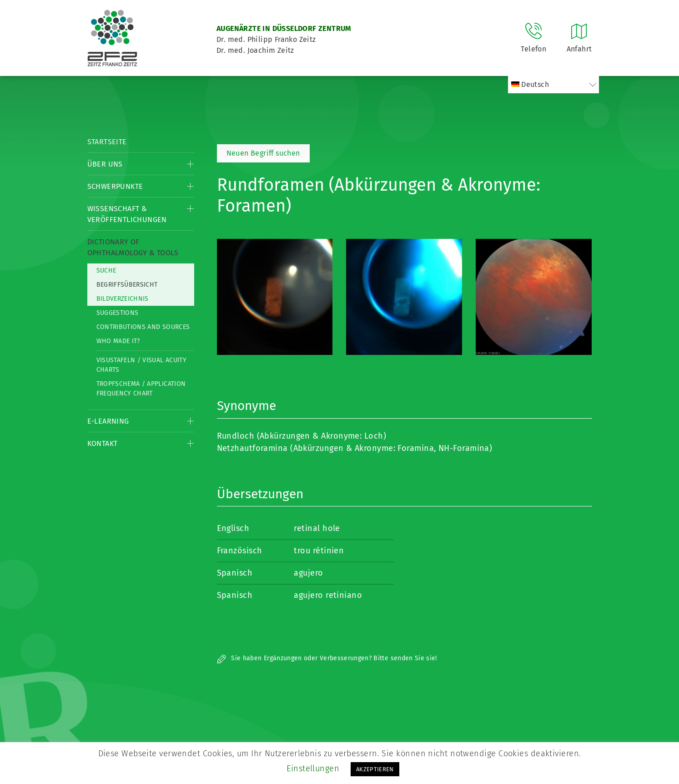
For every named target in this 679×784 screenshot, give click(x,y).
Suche (106, 271)
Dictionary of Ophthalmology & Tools (133, 247)
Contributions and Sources (143, 327)
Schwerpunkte (115, 186)
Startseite (107, 142)
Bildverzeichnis (123, 299)
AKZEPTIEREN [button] (375, 769)
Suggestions (118, 313)
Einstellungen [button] (313, 769)
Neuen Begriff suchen (263, 153)
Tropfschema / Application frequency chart (141, 389)
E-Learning (108, 421)
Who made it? (118, 341)
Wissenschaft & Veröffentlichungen (127, 214)
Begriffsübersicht (127, 285)
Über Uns (105, 164)
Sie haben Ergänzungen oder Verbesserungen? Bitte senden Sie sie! (327, 658)
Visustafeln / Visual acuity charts (141, 365)
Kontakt (103, 443)
